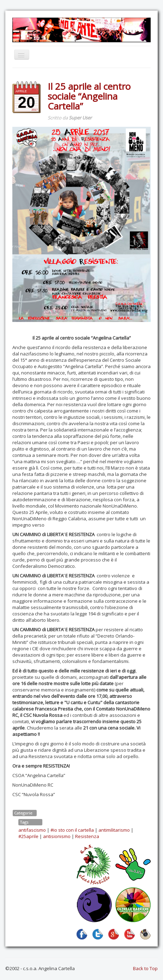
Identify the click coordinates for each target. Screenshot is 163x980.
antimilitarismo (114, 830)
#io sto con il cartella (72, 830)
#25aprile (28, 836)
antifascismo (32, 830)
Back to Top (145, 968)
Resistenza (87, 836)
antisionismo (57, 836)
